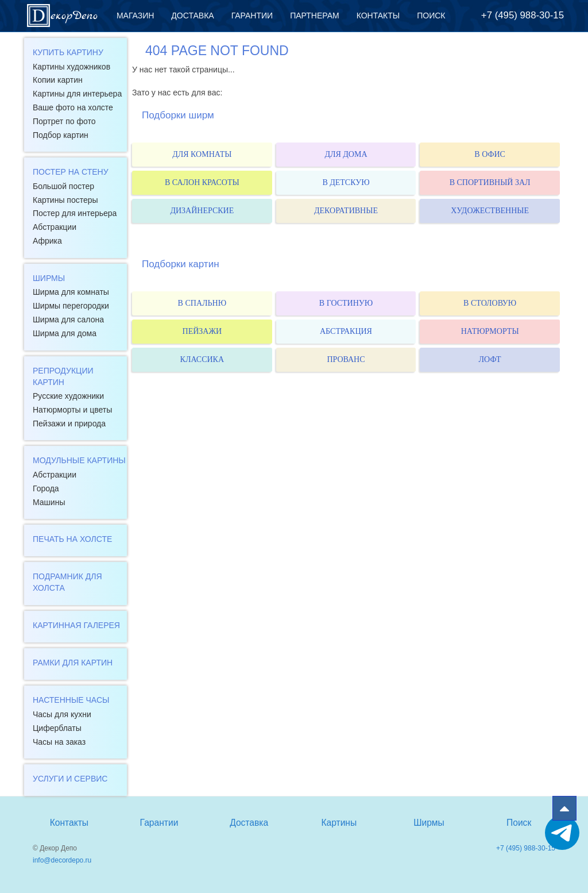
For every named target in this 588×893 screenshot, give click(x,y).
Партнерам (315, 16)
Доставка (192, 16)
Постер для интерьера (75, 213)
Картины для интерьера (77, 94)
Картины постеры (65, 200)
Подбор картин (61, 135)
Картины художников (71, 67)
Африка (47, 241)
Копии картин (58, 80)
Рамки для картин (73, 663)
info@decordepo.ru (62, 860)
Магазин (135, 16)
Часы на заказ (59, 742)
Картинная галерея (76, 625)
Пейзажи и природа (69, 424)
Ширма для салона (68, 320)
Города (46, 488)
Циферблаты (57, 728)
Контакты (378, 16)
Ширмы (49, 278)
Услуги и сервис (70, 779)
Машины (49, 502)
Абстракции (55, 227)
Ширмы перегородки (71, 306)
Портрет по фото (64, 121)
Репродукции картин (63, 376)
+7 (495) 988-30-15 (523, 15)
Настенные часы (71, 700)
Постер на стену (71, 172)
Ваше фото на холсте (73, 107)
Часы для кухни (62, 714)
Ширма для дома (65, 333)
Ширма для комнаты (71, 292)
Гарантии (252, 16)
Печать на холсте (72, 539)
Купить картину (68, 52)
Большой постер (63, 186)
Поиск (431, 16)
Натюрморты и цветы (72, 410)
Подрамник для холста (67, 582)
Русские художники (68, 396)
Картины (339, 823)
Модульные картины (79, 460)
